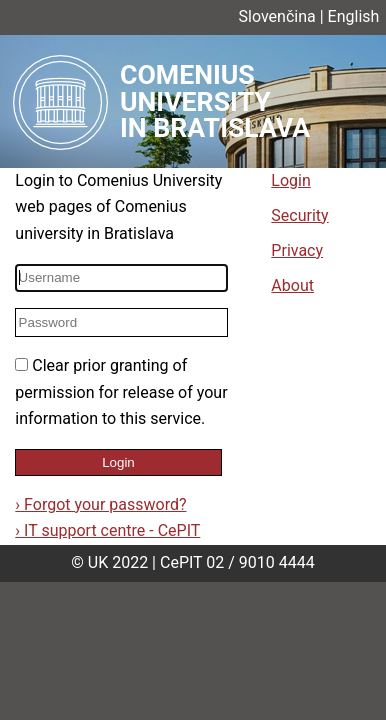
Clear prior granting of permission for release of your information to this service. (121, 392)
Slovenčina (277, 16)
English (354, 16)
